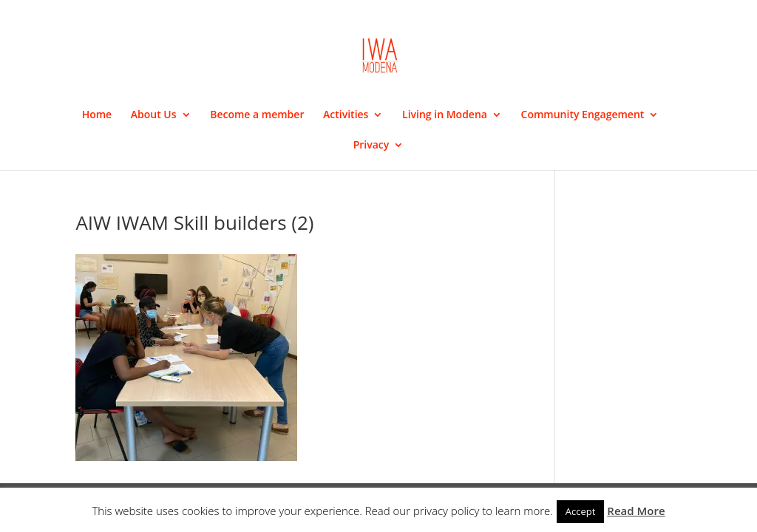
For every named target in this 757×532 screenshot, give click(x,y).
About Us (154, 115)
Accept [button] (581, 511)
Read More (636, 511)
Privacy (371, 146)
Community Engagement (583, 115)
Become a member (257, 115)
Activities (346, 115)
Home (97, 115)
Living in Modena (445, 115)
